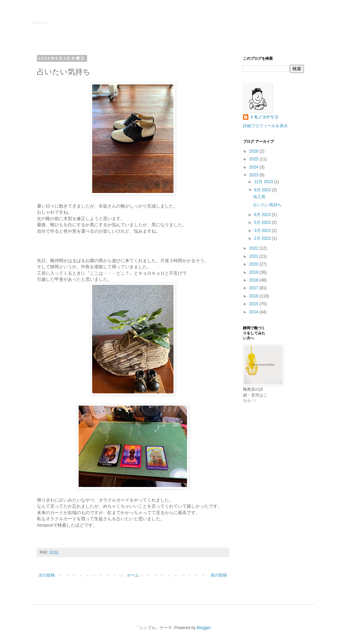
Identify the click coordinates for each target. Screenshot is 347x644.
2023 (254, 175)
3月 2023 (263, 231)
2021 (254, 256)
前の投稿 (219, 575)
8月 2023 (263, 190)
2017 (254, 288)
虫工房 (259, 197)
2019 (254, 272)
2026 (254, 151)
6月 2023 (263, 215)
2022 (254, 248)
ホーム (133, 575)
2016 (254, 296)
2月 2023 (263, 238)
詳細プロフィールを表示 (265, 126)
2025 (254, 159)
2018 (254, 280)
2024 (254, 167)
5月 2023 (263, 222)
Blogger (204, 628)
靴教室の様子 (41, 23)
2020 (254, 264)
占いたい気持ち (267, 205)
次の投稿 (47, 575)
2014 (254, 312)
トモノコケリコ (264, 117)
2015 (254, 304)
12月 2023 (264, 182)
